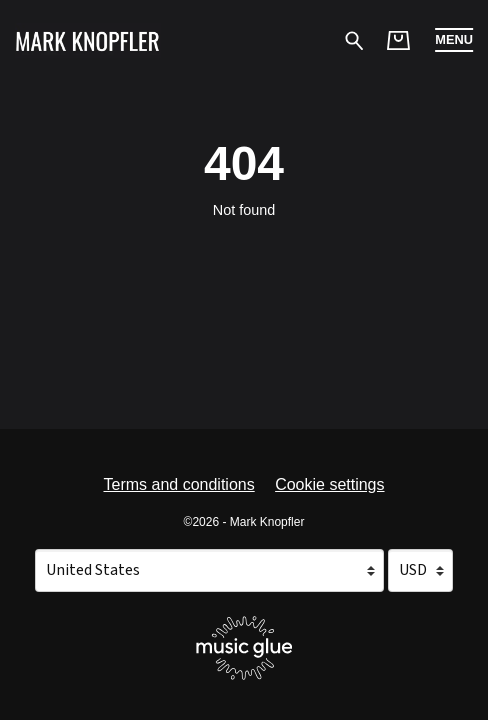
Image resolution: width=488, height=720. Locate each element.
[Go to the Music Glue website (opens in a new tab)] (244, 648)
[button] (454, 40)
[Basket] (398, 40)
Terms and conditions (178, 484)
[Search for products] (354, 39)
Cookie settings (329, 484)
